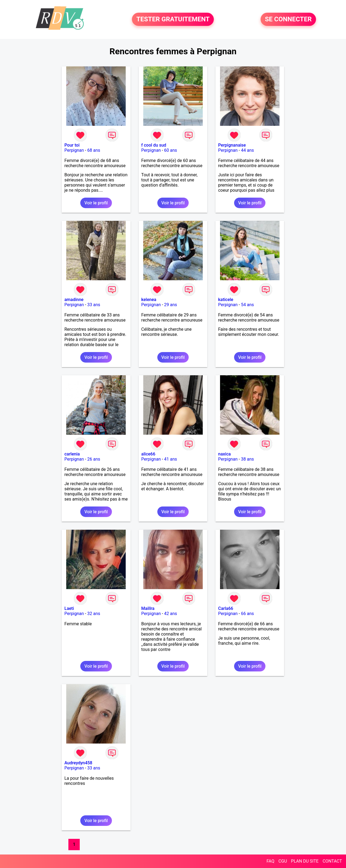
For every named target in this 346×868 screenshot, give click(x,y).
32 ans (94, 614)
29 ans (171, 305)
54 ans (247, 305)
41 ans (171, 459)
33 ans (94, 305)
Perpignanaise (232, 145)
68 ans (94, 150)
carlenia (72, 454)
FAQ (270, 861)
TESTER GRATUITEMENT (173, 19)
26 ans (94, 459)
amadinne (74, 300)
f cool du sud (154, 145)
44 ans (247, 150)
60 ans (171, 150)
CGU (283, 861)
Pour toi (72, 145)
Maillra (148, 608)
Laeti (69, 608)
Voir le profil (96, 203)
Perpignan (74, 150)
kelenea (149, 300)
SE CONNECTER (288, 19)
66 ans (247, 614)
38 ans (247, 459)
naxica (224, 454)
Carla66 (226, 608)
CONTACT (332, 861)
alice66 (148, 454)
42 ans (171, 614)
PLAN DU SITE (305, 861)
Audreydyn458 (78, 763)
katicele (226, 300)
